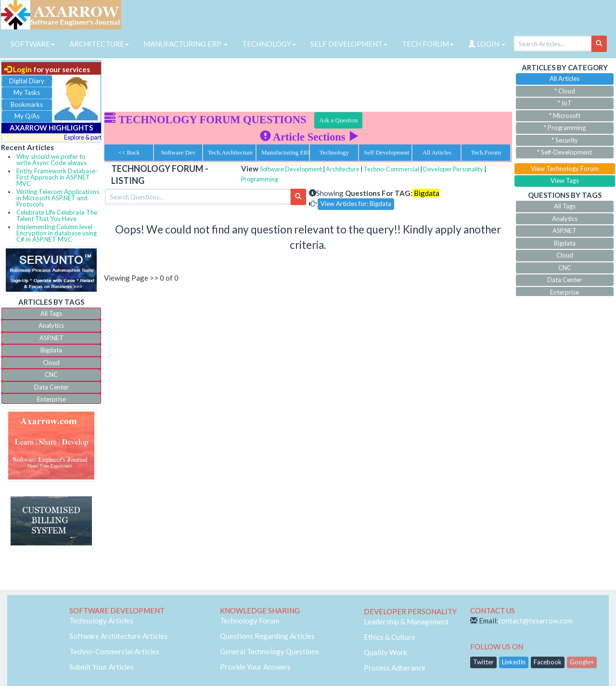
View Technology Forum (565, 168)
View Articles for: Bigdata (356, 204)
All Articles (437, 152)
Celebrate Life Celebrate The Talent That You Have (57, 215)
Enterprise (51, 399)
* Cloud (565, 91)
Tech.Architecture (230, 152)
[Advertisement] (308, 82)
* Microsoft (565, 116)
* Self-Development (565, 152)
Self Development (386, 152)
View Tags (565, 181)
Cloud (51, 362)
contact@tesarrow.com (535, 621)
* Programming (565, 128)
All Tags (51, 313)
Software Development (291, 169)
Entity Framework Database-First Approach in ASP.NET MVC (57, 177)
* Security (565, 140)
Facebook (548, 662)
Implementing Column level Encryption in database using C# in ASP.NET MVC (57, 233)
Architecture (343, 169)
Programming (260, 179)
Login (18, 69)
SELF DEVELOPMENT (349, 44)
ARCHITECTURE (99, 44)
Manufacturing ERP (285, 152)
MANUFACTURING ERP (186, 44)
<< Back (129, 152)
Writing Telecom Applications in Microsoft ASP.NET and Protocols (58, 198)
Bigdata (51, 350)
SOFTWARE (33, 44)
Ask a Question (338, 120)
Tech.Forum (486, 152)
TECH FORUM (428, 44)
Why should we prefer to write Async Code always (51, 160)
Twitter (483, 662)
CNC (51, 375)
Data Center (51, 387)
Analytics (51, 325)
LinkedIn (514, 662)
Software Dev (178, 152)
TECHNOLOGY (269, 44)
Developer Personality (453, 169)
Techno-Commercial (391, 169)
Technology (334, 152)
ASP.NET (51, 338)
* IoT (565, 103)
